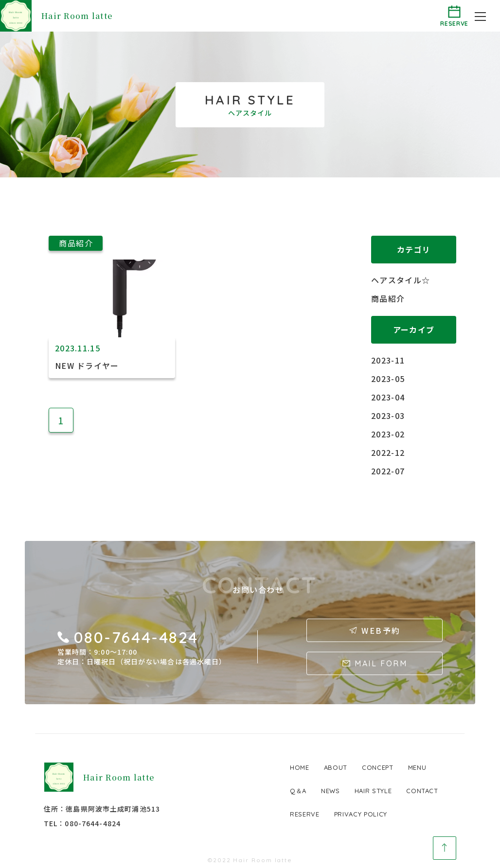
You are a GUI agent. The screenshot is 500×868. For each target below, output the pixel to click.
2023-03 (388, 416)
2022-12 (388, 452)
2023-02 (388, 434)
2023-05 (388, 379)
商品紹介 (388, 298)
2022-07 (388, 471)
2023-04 (388, 397)
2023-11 (388, 360)
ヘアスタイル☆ (401, 280)
